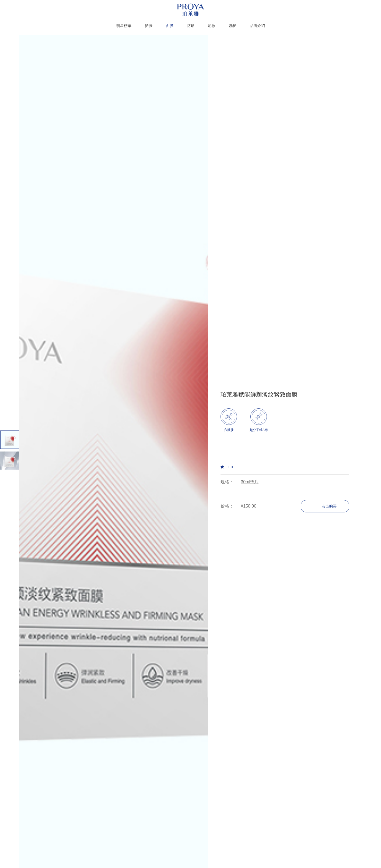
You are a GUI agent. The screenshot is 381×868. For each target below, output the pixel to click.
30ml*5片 (250, 482)
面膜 (170, 26)
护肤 (149, 26)
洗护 (233, 26)
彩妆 (212, 26)
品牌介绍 (257, 26)
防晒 (191, 26)
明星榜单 (124, 26)
